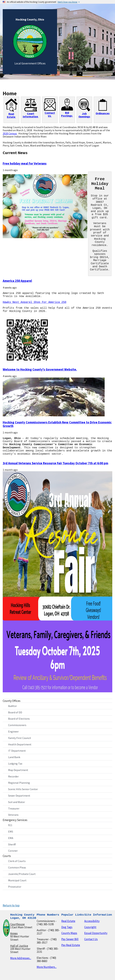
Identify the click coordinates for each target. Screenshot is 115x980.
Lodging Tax (15, 763)
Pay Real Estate (71, 944)
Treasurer (14, 808)
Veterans (13, 814)
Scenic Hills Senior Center (23, 788)
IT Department (17, 750)
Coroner (13, 850)
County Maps (69, 932)
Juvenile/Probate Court (22, 873)
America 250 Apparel (17, 281)
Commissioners (17, 724)
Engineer (13, 731)
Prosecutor (15, 886)
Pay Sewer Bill (70, 938)
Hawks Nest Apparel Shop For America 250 (34, 302)
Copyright (90, 926)
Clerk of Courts (17, 860)
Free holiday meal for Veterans (25, 164)
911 (10, 824)
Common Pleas (17, 867)
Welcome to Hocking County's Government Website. (40, 369)
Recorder (13, 776)
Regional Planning (19, 782)
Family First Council (20, 737)
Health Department (20, 744)
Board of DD (15, 712)
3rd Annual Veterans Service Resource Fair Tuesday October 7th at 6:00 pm (55, 463)
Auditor (12, 705)
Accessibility (92, 920)
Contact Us (91, 938)
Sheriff (12, 844)
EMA (11, 837)
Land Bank (14, 756)
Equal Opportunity (96, 932)
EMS (11, 831)
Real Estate (68, 920)
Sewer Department (19, 795)
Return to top (11, 905)
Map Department (18, 769)
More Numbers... (47, 966)
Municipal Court (17, 880)
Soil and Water (17, 801)
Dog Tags (67, 926)
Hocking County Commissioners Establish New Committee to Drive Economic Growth (57, 424)
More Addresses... (21, 957)
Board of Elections (19, 718)
